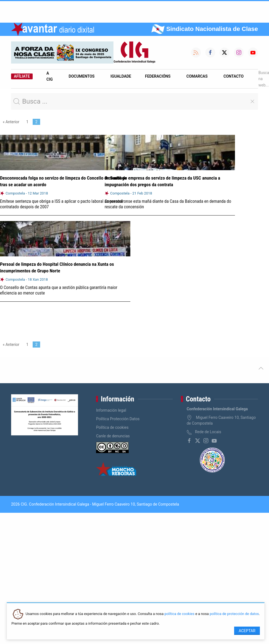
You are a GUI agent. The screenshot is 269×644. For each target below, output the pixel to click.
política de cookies (179, 614)
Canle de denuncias (113, 436)
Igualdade (121, 76)
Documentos (82, 76)
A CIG (50, 76)
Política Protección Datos (118, 419)
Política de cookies (112, 427)
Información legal (111, 410)
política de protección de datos (234, 614)
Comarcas (197, 76)
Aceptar (247, 631)
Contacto (234, 76)
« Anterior (11, 122)
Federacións (158, 76)
